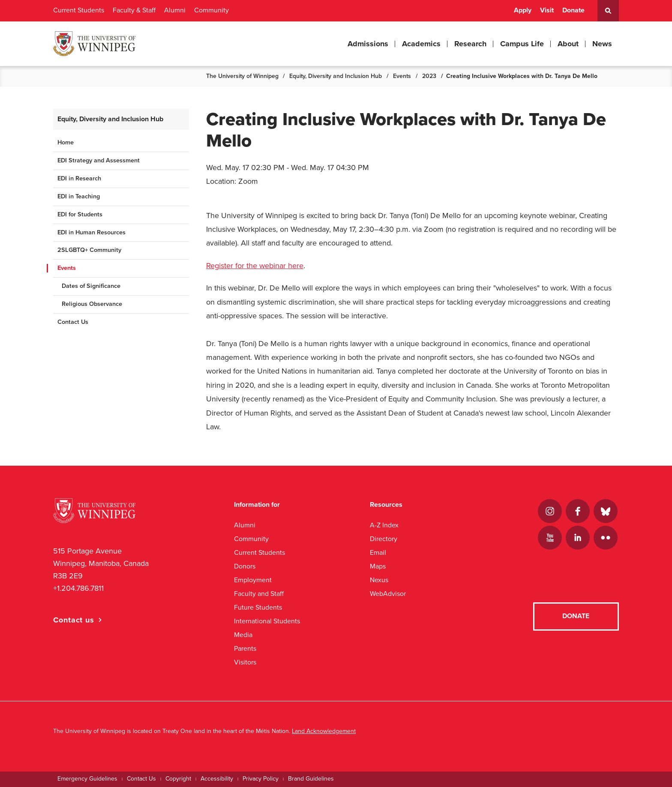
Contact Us (73, 322)
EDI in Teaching (79, 196)
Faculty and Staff (259, 594)
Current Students (79, 10)
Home (66, 142)
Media (243, 635)
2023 (429, 76)
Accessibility (217, 779)
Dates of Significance (91, 286)
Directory (384, 539)
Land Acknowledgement (324, 731)
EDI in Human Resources (91, 232)
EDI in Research (79, 178)
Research (470, 44)
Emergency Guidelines (87, 779)
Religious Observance (92, 304)
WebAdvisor (388, 594)
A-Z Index (384, 525)
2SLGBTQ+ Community (89, 250)
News (602, 44)
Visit (547, 10)
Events (402, 76)
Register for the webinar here (255, 266)
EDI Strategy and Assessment (99, 160)
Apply (523, 10)
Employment (253, 580)
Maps (378, 566)
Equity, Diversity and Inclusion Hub (336, 76)
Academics (421, 44)
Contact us (74, 620)
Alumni (175, 10)
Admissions (368, 44)
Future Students (258, 607)
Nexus (379, 580)
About (568, 44)
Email (378, 552)
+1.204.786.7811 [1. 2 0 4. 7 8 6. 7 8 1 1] (78, 588)
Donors (245, 566)
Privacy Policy (261, 779)
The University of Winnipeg (242, 76)
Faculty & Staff (134, 10)
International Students (267, 621)
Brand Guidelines (311, 779)
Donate (573, 10)
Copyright (178, 779)
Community (211, 10)
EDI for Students (80, 214)
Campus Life (522, 44)
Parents (245, 648)
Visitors (245, 662)
